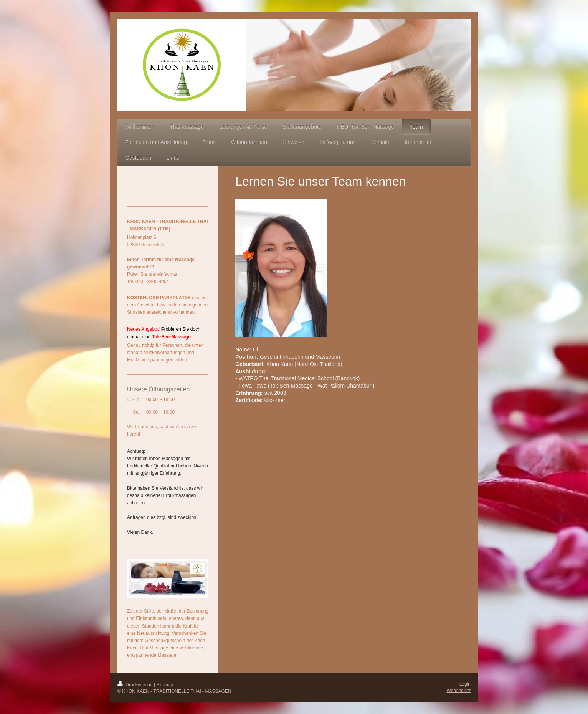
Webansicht (459, 691)
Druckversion (136, 685)
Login (465, 684)
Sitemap (165, 685)
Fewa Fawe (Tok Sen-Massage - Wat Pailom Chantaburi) (307, 386)
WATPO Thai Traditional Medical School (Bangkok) (299, 378)
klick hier (275, 400)
